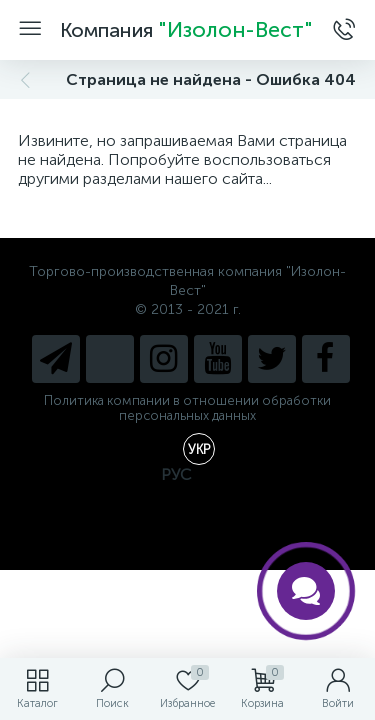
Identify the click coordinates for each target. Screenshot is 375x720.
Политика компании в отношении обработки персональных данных (187, 408)
